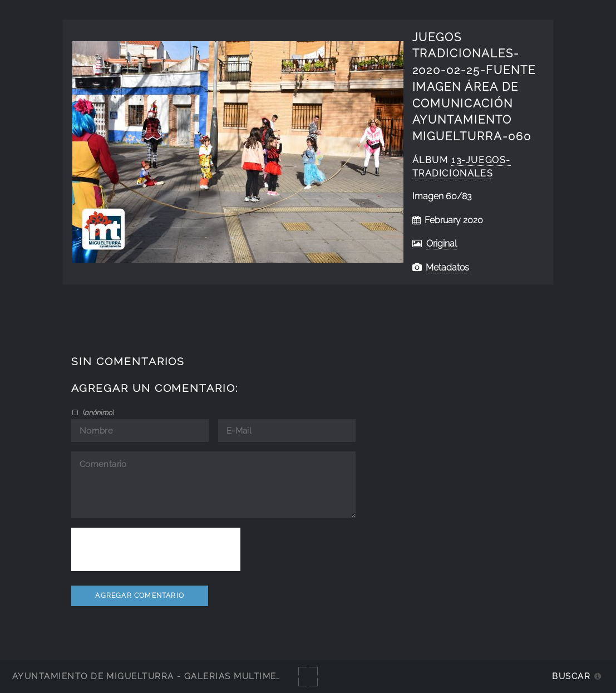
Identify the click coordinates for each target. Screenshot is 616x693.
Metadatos (447, 267)
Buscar (571, 676)
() (98, 412)
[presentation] (156, 549)
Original (442, 244)
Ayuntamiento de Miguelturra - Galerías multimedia (152, 676)
